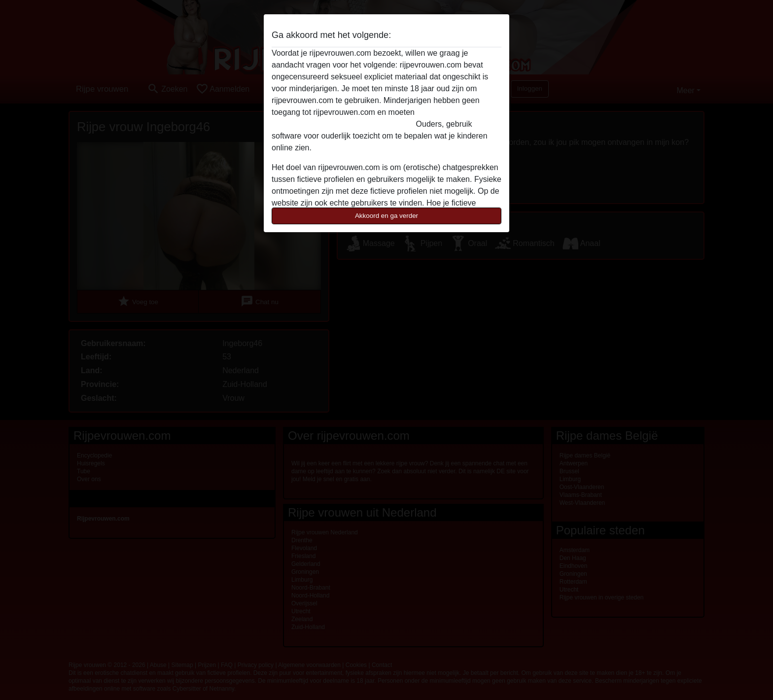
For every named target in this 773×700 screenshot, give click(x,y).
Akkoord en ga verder (386, 216)
